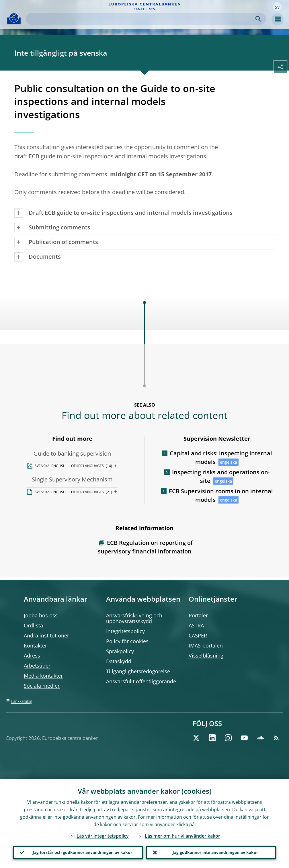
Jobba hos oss (41, 615)
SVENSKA (42, 466)
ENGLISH (58, 466)
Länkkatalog (22, 701)
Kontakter (35, 645)
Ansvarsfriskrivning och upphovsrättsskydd (134, 618)
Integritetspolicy (125, 631)
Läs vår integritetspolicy (103, 836)
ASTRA (196, 625)
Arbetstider (37, 666)
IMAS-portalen (206, 645)
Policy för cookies (127, 641)
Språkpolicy (120, 651)
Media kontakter (43, 676)
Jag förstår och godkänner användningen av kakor (82, 852)
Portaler (198, 615)
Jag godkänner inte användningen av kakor (215, 852)
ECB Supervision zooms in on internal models (221, 495)
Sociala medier (42, 686)
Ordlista (33, 625)
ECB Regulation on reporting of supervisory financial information (145, 547)
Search (258, 19)
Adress (32, 656)
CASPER (198, 635)
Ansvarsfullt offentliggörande (141, 681)
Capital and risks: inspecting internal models (221, 458)
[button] (277, 7)
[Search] (141, 19)
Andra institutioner (46, 635)
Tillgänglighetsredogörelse (138, 671)
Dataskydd (119, 661)
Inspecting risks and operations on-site (221, 476)
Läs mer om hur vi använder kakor (182, 836)
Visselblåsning (206, 656)
